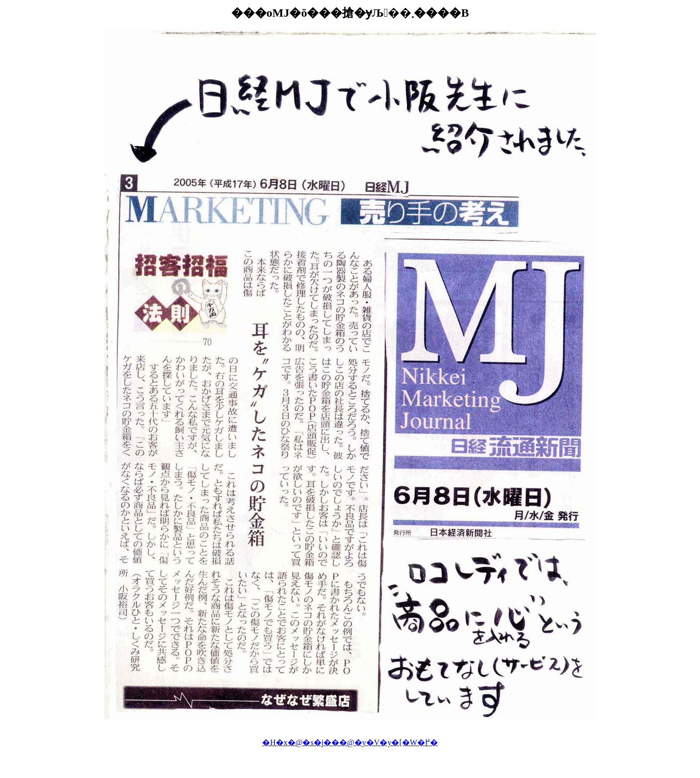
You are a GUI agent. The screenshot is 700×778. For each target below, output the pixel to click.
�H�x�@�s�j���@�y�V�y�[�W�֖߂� (350, 742)
